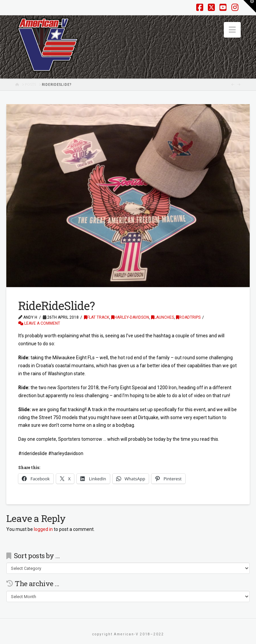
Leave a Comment (39, 323)
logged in (43, 529)
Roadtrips (188, 317)
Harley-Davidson (130, 317)
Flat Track (97, 317)
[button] (232, 30)
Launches (163, 317)
